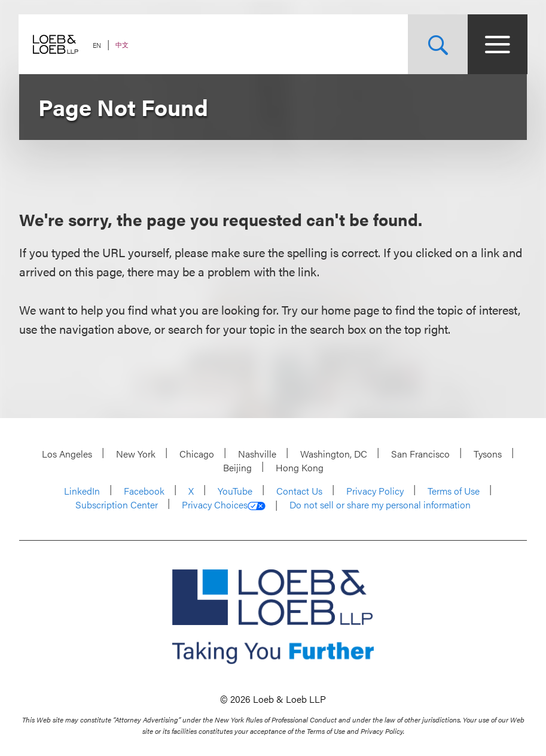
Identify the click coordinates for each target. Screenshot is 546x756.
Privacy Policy (375, 491)
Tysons (488, 454)
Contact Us (299, 491)
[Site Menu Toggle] (497, 44)
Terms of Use (454, 491)
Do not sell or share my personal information (380, 505)
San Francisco (420, 454)
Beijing (237, 467)
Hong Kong (300, 467)
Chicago (197, 454)
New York (136, 454)
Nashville (257, 454)
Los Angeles (67, 454)
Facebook (144, 491)
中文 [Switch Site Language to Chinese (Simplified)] (123, 45)
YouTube (235, 491)
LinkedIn (82, 491)
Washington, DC (334, 454)
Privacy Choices (224, 505)
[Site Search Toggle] (437, 44)
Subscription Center (117, 504)
